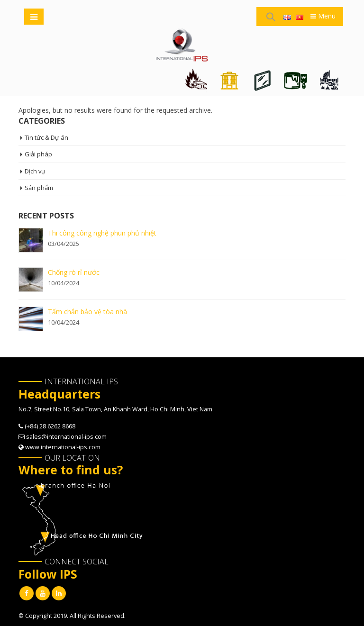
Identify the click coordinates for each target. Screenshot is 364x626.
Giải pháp (38, 154)
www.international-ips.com (63, 447)
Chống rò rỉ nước (74, 272)
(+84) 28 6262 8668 (50, 426)
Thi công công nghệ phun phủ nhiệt (102, 233)
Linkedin (59, 593)
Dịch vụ (35, 171)
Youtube (43, 593)
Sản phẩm (39, 188)
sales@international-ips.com (66, 437)
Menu (323, 16)
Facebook (27, 593)
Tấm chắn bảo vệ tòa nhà (87, 312)
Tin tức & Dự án (46, 137)
